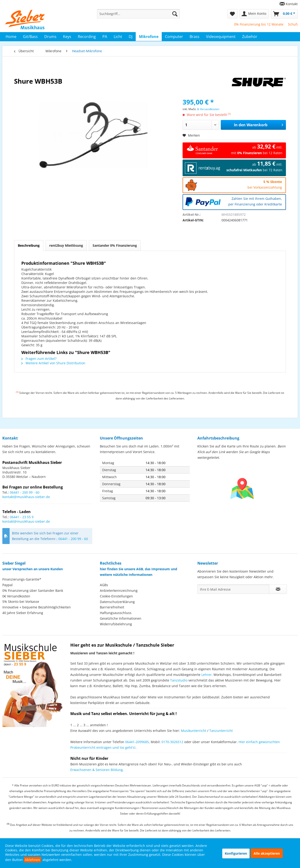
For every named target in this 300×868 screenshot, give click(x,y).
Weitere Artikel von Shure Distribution (53, 363)
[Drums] (50, 37)
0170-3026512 (172, 742)
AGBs (104, 585)
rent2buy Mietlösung (66, 245)
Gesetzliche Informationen (121, 618)
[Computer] (174, 37)
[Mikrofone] (149, 37)
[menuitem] (287, 4)
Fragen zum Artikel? (39, 359)
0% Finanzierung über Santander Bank (33, 590)
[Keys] (67, 37)
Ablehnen (32, 860)
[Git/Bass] (30, 37)
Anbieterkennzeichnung (119, 590)
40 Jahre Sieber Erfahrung (23, 613)
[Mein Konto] (254, 14)
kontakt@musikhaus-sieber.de (26, 497)
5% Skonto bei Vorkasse (21, 602)
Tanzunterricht (221, 731)
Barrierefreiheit (112, 607)
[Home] (11, 37)
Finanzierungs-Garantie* (22, 579)
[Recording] (87, 37)
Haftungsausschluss (116, 613)
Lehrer (206, 675)
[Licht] (118, 37)
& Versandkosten (208, 109)
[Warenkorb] (284, 14)
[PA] (105, 37)
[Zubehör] (250, 37)
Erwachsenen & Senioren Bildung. (97, 770)
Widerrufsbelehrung (116, 624)
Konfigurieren (236, 853)
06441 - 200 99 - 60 (25, 492)
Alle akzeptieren (267, 853)
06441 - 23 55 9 (22, 517)
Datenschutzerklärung (117, 602)
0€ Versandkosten (16, 596)
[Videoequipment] (221, 37)
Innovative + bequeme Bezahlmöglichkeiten (37, 607)
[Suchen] (175, 14)
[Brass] (195, 37)
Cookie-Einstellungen (116, 596)
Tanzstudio (179, 680)
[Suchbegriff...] (138, 14)
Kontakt (292, 4)
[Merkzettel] (232, 14)
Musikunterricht (194, 731)
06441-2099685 (137, 742)
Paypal (7, 585)
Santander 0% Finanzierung (115, 245)
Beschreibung (29, 245)
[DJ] (131, 37)
